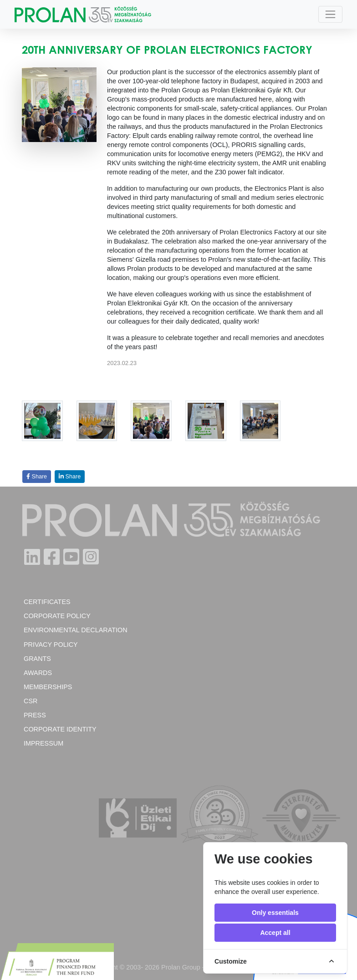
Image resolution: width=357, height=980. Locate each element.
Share (37, 477)
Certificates (47, 602)
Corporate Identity (60, 729)
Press (35, 715)
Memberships (48, 687)
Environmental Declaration (76, 630)
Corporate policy (57, 616)
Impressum (43, 743)
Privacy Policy (51, 645)
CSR (31, 701)
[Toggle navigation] (330, 14)
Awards (38, 673)
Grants (37, 659)
